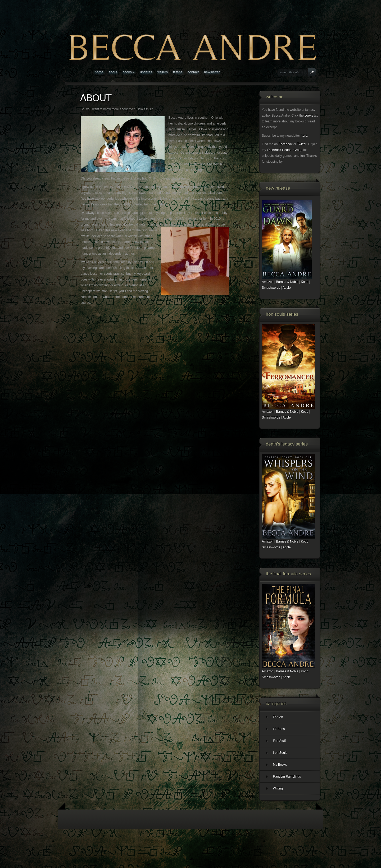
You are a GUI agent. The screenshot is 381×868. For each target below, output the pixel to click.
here (304, 136)
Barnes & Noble (287, 282)
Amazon (268, 282)
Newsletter (212, 72)
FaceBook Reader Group (285, 150)
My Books (280, 765)
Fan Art (278, 717)
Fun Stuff (279, 741)
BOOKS (129, 72)
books (309, 116)
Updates (146, 72)
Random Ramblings (287, 777)
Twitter (302, 144)
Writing (278, 788)
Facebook (286, 144)
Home (99, 72)
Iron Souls (280, 753)
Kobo (305, 282)
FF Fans (178, 72)
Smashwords (271, 288)
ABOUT (113, 72)
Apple (287, 288)
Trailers (163, 72)
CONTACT (193, 72)
